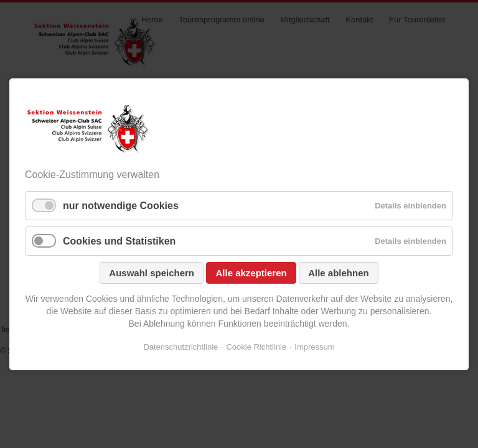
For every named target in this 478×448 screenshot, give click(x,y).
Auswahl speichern (152, 273)
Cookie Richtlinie (256, 347)
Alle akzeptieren (251, 273)
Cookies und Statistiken (119, 241)
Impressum (314, 347)
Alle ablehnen (339, 273)
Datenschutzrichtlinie (180, 347)
